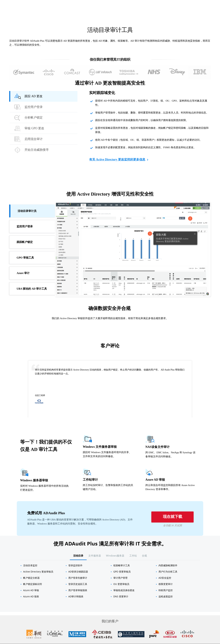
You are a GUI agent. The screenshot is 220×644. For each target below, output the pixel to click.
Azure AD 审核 (31, 590)
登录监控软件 (75, 565)
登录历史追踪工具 (78, 584)
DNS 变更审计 (121, 596)
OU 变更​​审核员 (121, 584)
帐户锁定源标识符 (33, 584)
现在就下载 (173, 517)
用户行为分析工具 (168, 572)
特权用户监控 (166, 590)
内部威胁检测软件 (168, 565)
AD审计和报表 (76, 596)
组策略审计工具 (122, 565)
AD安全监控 (165, 578)
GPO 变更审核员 (122, 572)
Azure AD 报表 (31, 596)
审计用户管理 (120, 578)
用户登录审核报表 (78, 590)
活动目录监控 (30, 565)
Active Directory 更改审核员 (38, 572)
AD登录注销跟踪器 (78, 572)
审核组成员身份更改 (124, 590)
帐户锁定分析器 (31, 578)
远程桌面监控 (166, 596)
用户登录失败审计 (78, 578)
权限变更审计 (166, 584)
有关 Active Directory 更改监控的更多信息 (119, 160)
